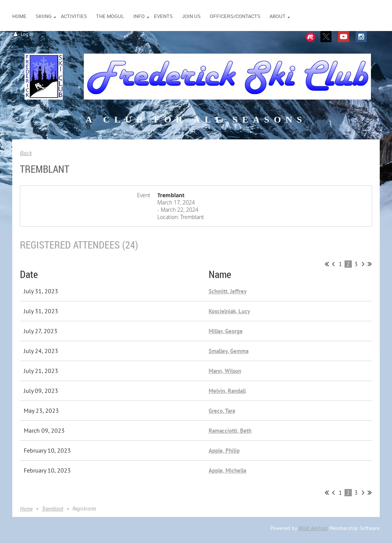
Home (26, 509)
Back (26, 153)
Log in (27, 34)
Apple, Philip (224, 451)
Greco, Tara (222, 411)
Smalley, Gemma (229, 351)
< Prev (333, 264)
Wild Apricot (313, 528)
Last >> (370, 264)
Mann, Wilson (225, 371)
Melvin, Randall (227, 391)
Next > (363, 264)
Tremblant (52, 509)
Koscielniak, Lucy (229, 311)
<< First (327, 264)
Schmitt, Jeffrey (228, 291)
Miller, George (226, 331)
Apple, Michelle (228, 470)
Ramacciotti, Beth (230, 431)
